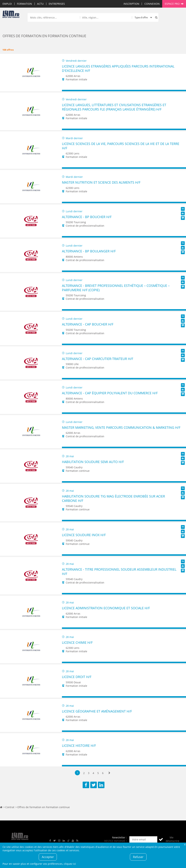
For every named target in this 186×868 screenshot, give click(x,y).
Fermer (185, 844)
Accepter (48, 857)
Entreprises (57, 4)
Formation (24, 4)
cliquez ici (70, 864)
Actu (40, 4)
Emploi (7, 4)
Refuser (138, 857)
